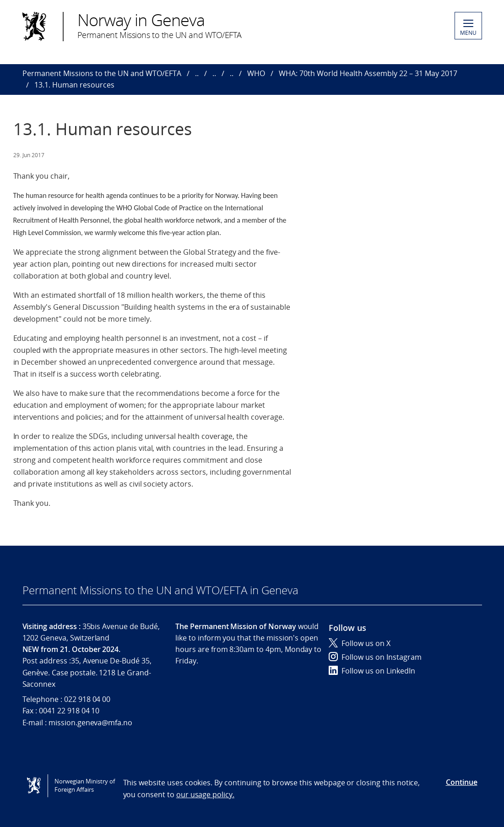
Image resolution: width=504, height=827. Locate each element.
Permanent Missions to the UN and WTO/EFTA (102, 73)
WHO (256, 73)
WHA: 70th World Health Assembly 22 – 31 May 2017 (368, 73)
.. (197, 73)
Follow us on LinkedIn (372, 671)
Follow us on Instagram (375, 657)
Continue (462, 782)
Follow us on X (360, 643)
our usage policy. (205, 794)
